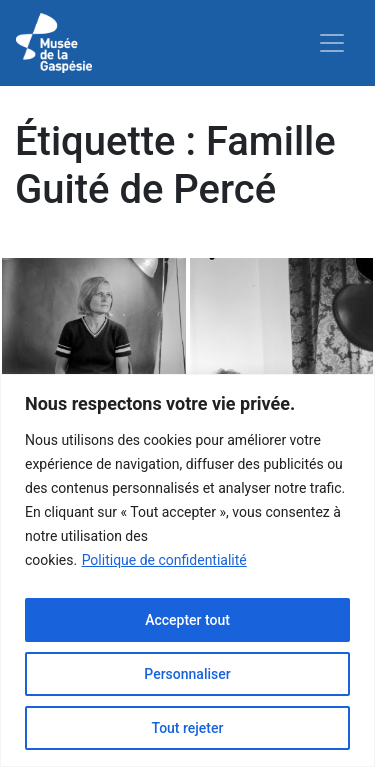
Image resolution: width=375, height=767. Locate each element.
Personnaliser (187, 674)
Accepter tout (187, 620)
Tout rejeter (188, 728)
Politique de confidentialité (164, 560)
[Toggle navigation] (332, 43)
